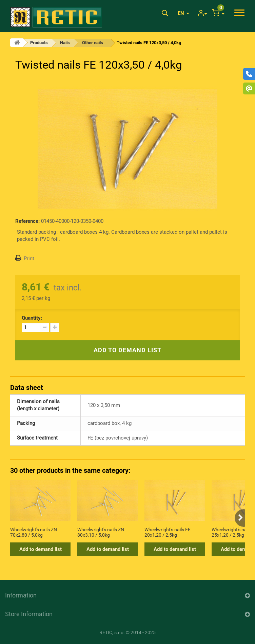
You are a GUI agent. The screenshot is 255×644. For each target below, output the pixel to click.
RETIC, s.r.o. (112, 632)
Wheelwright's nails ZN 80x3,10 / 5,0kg (101, 532)
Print (29, 258)
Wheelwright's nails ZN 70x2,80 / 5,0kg (34, 532)
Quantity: (32, 318)
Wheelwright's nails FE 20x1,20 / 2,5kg (168, 532)
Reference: (27, 221)
